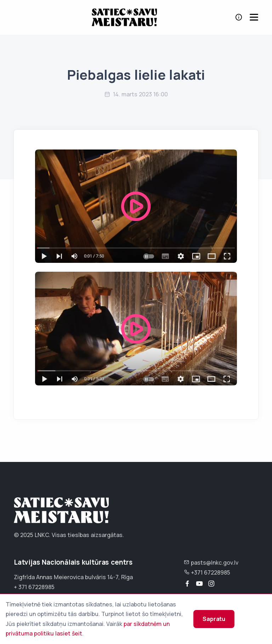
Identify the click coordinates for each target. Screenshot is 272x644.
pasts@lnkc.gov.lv (211, 563)
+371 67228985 (207, 572)
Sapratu (214, 619)
